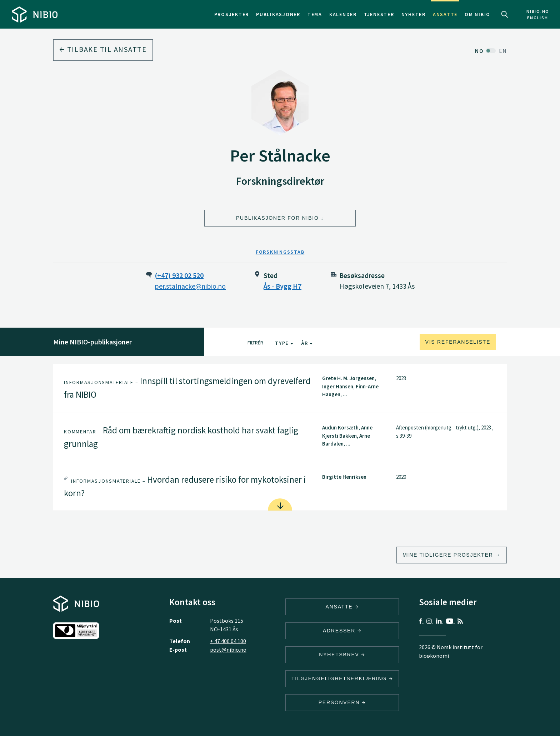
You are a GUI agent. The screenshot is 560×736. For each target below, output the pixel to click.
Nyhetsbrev (342, 655)
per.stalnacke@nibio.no (190, 286)
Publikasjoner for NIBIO (277, 218)
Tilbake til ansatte (103, 49)
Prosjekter (232, 14)
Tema (315, 14)
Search (505, 14)
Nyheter (414, 14)
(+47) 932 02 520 (179, 275)
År (307, 343)
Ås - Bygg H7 (282, 286)
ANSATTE (342, 607)
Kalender (343, 14)
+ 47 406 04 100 (228, 641)
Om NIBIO (477, 14)
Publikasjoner (278, 14)
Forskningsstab (280, 252)
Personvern (342, 702)
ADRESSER (342, 631)
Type (284, 343)
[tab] (280, 388)
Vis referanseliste (458, 342)
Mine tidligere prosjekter (448, 555)
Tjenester (379, 14)
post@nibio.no (228, 650)
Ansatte (445, 14)
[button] (280, 388)
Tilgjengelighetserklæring (342, 678)
